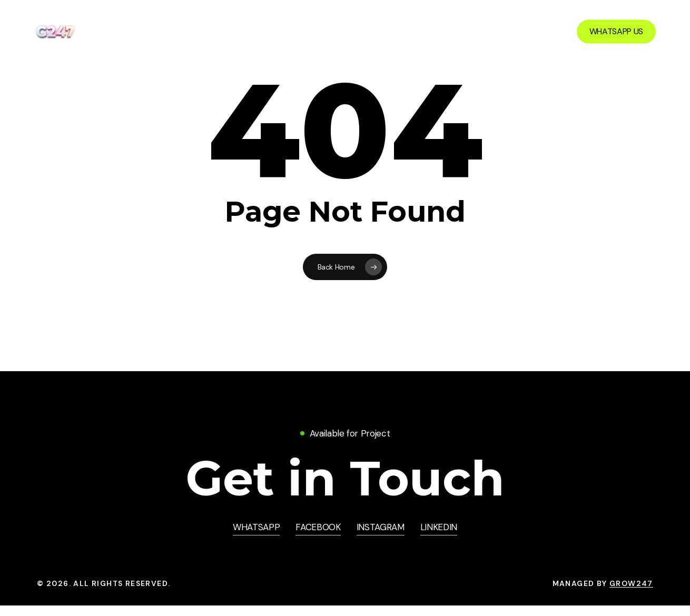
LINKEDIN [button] (439, 527)
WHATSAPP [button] (256, 527)
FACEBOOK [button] (318, 527)
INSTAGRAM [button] (381, 527)
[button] (345, 478)
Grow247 (631, 583)
